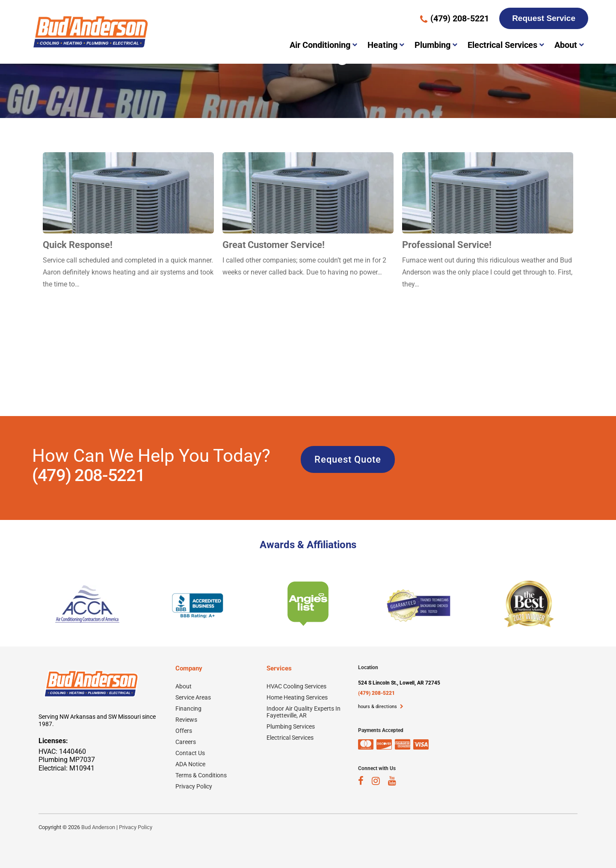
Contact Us (190, 753)
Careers (186, 742)
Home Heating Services (297, 697)
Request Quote (348, 459)
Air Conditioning (320, 45)
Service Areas (193, 697)
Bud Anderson (98, 827)
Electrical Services (502, 45)
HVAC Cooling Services (296, 686)
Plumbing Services (291, 726)
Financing (188, 709)
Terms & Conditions (201, 775)
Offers (184, 731)
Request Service (544, 18)
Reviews (186, 720)
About (566, 45)
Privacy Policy (194, 786)
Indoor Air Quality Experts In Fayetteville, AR (304, 712)
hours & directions (381, 707)
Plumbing (432, 45)
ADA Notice (190, 764)
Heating (382, 45)
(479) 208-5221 (88, 475)
